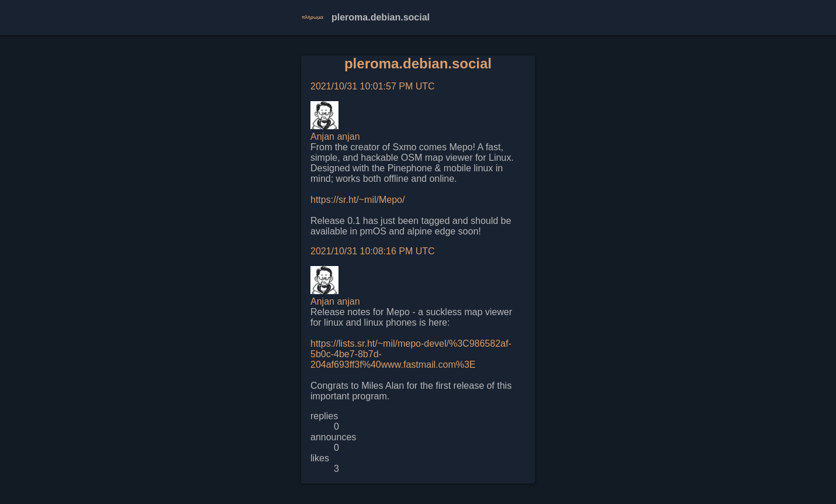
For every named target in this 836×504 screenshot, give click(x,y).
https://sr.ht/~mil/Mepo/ (357, 200)
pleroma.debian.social (418, 63)
